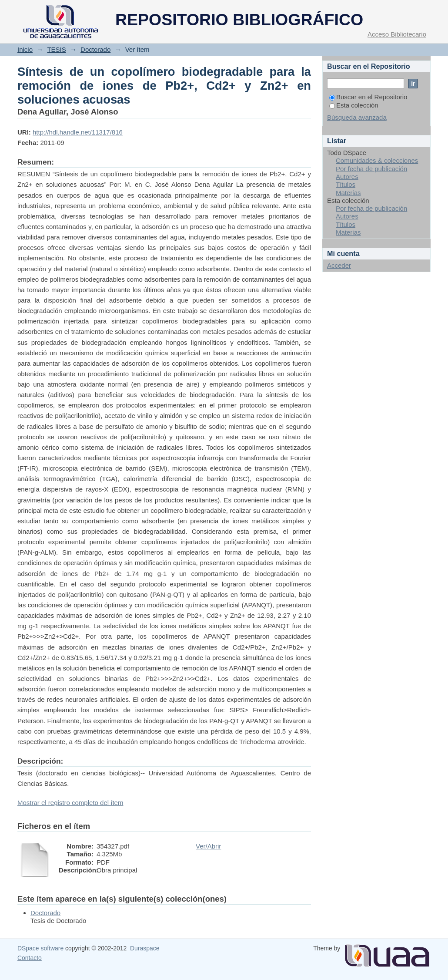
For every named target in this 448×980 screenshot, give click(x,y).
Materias (348, 193)
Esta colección (354, 105)
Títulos (346, 184)
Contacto (30, 958)
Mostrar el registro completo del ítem (70, 803)
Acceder (339, 265)
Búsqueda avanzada (357, 117)
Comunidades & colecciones (377, 160)
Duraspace (145, 948)
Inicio (25, 49)
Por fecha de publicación (371, 169)
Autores (347, 177)
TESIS (56, 49)
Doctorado (95, 49)
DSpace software (40, 948)
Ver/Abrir (208, 846)
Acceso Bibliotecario (397, 34)
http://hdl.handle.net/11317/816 (78, 132)
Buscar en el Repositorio (368, 97)
